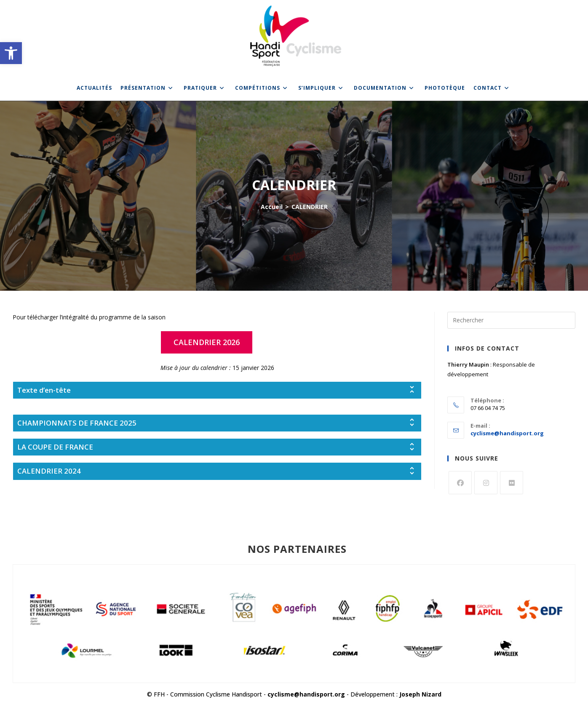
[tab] (217, 390)
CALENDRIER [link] (310, 207)
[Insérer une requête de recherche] (511, 320)
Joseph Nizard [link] (420, 694)
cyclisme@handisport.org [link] (507, 433)
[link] (11, 53)
